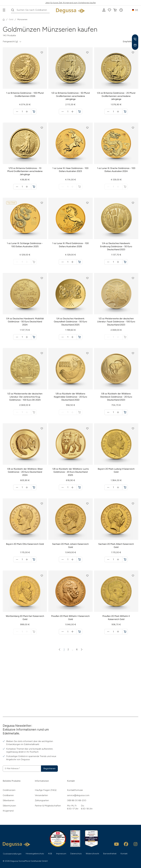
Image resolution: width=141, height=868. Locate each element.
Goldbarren (8, 795)
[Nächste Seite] (82, 649)
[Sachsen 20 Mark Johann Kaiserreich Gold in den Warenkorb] (79, 559)
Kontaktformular (75, 790)
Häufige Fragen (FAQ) (46, 790)
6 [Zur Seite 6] (77, 649)
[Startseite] (4, 20)
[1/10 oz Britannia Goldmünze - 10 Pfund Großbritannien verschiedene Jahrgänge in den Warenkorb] (34, 187)
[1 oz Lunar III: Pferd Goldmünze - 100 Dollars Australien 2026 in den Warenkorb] (79, 262)
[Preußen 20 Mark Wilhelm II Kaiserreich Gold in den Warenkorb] (125, 632)
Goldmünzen (9, 790)
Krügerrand (8, 811)
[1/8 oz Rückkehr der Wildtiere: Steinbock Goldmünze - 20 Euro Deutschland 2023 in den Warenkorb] (125, 412)
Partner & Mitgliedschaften (48, 806)
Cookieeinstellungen (12, 854)
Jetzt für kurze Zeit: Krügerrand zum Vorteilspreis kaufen (71, 3)
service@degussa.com (78, 795)
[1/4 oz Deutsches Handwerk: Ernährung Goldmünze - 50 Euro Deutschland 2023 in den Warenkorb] (125, 262)
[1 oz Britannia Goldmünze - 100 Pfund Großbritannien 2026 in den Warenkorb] (34, 112)
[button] (121, 10)
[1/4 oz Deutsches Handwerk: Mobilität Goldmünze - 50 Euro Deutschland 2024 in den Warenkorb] (34, 337)
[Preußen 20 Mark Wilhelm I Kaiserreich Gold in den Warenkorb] (79, 632)
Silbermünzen (9, 806)
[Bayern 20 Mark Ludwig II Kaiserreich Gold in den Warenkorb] (125, 487)
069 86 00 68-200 (77, 800)
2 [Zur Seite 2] (68, 649)
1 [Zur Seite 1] (64, 649)
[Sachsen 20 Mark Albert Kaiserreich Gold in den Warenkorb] (125, 559)
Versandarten (41, 795)
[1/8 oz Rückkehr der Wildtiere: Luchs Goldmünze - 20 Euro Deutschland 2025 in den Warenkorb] (79, 487)
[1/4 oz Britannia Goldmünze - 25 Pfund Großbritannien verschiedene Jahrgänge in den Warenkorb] (125, 112)
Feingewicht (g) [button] (10, 41)
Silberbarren (9, 800)
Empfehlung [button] (129, 41)
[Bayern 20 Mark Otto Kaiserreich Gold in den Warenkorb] (34, 559)
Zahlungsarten (42, 800)
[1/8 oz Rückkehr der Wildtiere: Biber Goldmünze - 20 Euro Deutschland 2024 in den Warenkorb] (34, 487)
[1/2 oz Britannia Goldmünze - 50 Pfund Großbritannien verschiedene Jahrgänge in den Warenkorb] (79, 112)
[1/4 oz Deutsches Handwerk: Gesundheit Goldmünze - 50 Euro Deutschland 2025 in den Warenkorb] (79, 337)
